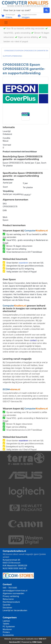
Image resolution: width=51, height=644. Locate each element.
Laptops (6, 621)
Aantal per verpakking (13, 194)
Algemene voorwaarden (13, 593)
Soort (5, 187)
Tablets (6, 624)
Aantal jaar (8, 183)
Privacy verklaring (11, 596)
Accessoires (8, 635)
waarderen (24, 263)
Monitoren (7, 629)
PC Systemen (9, 626)
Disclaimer (7, 608)
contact (33, 340)
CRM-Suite (37, 642)
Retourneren (8, 599)
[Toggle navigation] (6, 23)
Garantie (7, 605)
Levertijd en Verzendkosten (15, 610)
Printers (6, 632)
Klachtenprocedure (11, 602)
